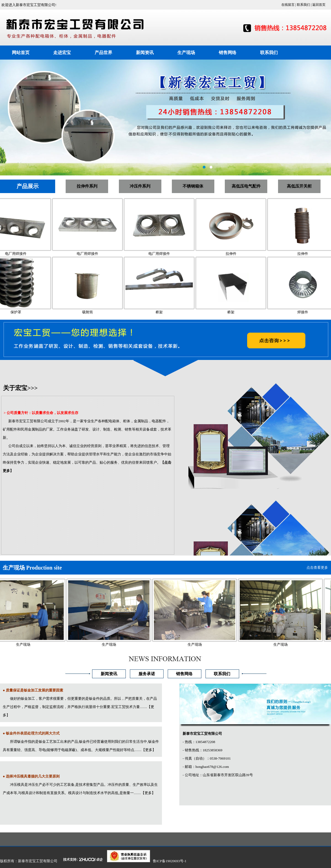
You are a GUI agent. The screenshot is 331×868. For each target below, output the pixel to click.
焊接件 (308, 312)
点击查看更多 (317, 567)
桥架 (164, 312)
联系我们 (303, 5)
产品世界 (103, 53)
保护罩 (21, 312)
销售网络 (228, 53)
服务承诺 (147, 674)
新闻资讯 (145, 53)
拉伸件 (236, 254)
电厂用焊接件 (21, 254)
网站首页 (21, 53)
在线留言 (288, 5)
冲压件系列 (140, 186)
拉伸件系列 (87, 186)
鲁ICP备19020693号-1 (170, 861)
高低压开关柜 (299, 186)
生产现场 (186, 53)
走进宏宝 (62, 53)
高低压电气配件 (246, 186)
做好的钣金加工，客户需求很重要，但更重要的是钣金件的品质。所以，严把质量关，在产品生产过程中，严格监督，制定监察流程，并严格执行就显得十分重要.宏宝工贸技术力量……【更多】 (80, 707)
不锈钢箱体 (193, 186)
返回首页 (319, 5)
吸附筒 (93, 312)
